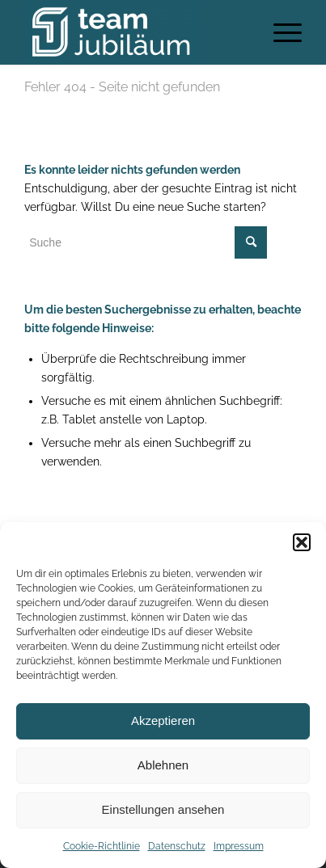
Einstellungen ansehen (163, 809)
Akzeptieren (163, 721)
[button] (302, 542)
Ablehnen (163, 765)
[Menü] (279, 32)
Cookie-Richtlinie (102, 846)
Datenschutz (177, 846)
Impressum (239, 846)
